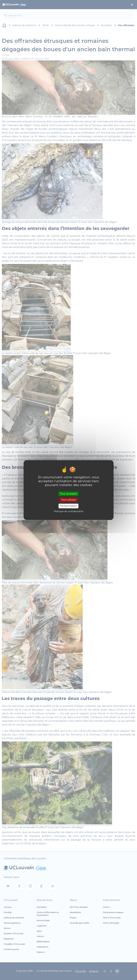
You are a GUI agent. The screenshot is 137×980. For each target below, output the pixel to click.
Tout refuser (69, 500)
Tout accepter (68, 494)
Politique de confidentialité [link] (69, 511)
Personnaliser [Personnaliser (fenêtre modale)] (69, 506)
